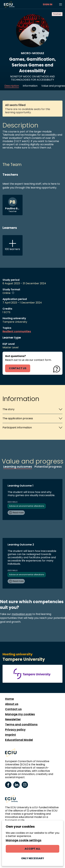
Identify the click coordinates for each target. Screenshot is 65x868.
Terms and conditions (21, 725)
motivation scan (22, 614)
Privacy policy (15, 730)
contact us (18, 368)
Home (9, 699)
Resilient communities (17, 332)
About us (12, 704)
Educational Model (19, 740)
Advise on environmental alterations (27, 506)
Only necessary (33, 858)
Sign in (48, 4)
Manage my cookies (20, 714)
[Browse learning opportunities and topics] (61, 4)
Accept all (32, 849)
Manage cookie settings (24, 840)
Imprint (10, 735)
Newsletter (13, 719)
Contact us (13, 709)
